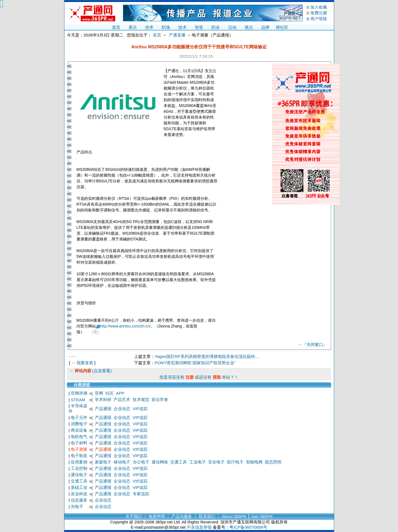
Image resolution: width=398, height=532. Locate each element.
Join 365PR (262, 516)
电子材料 (79, 443)
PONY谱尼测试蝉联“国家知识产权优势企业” (195, 363)
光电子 (77, 506)
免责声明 (157, 516)
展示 (133, 27)
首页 (116, 27)
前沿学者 (160, 399)
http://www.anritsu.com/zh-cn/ (126, 326)
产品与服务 (182, 516)
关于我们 (134, 516)
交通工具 (179, 462)
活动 (232, 27)
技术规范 (141, 399)
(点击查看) (101, 371)
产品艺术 (122, 399)
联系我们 (207, 516)
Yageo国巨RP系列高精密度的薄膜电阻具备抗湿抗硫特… (207, 356)
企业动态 (122, 409)
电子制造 (79, 456)
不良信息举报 (199, 527)
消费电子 (79, 424)
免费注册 (319, 13)
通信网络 (160, 462)
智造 (199, 27)
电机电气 (79, 437)
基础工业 (79, 487)
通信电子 (79, 475)
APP (120, 393)
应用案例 (79, 462)
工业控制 (79, 468)
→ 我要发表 (82, 363)
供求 (149, 27)
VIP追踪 (140, 409)
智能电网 (254, 462)
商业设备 (79, 430)
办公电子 (141, 462)
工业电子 (198, 462)
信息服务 (79, 500)
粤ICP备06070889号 (248, 527)
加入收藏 (319, 7)
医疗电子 (235, 462)
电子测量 (79, 449)
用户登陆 (319, 19)
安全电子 (216, 462)
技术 (182, 27)
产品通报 (103, 409)
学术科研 (103, 399)
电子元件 (79, 417)
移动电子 (122, 462)
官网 (99, 393)
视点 (249, 27)
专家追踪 (141, 494)
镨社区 (282, 27)
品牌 (265, 27)
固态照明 (273, 462)
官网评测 (79, 393)
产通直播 (177, 35)
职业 (216, 27)
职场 (166, 27)
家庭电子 (103, 462)
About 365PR (234, 516)
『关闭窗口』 (315, 344)
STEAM (78, 400)
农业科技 (79, 494)
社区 (109, 393)
